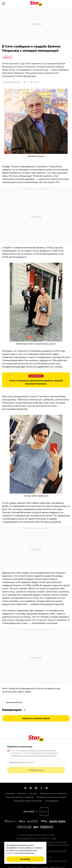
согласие (10, 853)
